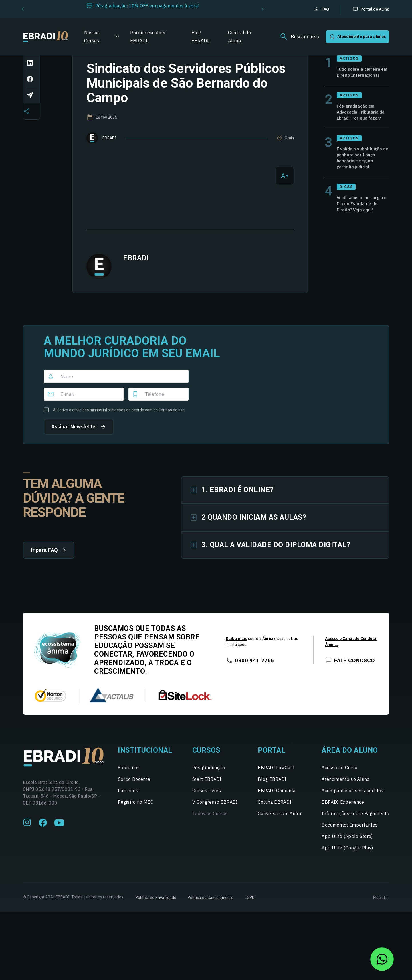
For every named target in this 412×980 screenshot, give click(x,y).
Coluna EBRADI (275, 819)
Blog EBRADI (200, 37)
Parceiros (128, 808)
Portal (272, 767)
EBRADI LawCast (276, 785)
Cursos (206, 767)
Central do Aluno (239, 37)
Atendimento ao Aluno (345, 796)
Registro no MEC (136, 819)
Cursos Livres (207, 808)
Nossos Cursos (92, 37)
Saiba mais (236, 656)
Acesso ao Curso (339, 785)
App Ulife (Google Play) (347, 865)
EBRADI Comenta (277, 808)
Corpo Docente (134, 796)
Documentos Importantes (349, 842)
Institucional (145, 767)
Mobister (381, 915)
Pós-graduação (209, 785)
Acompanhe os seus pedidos (352, 808)
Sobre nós (129, 785)
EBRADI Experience (343, 819)
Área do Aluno (350, 767)
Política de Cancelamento (211, 915)
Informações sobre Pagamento (355, 831)
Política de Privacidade (156, 915)
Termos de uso (172, 433)
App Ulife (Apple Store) (347, 853)
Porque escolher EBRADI (148, 37)
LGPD (250, 915)
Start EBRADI (207, 796)
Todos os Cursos (210, 831)
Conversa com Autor (280, 831)
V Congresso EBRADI (215, 819)
